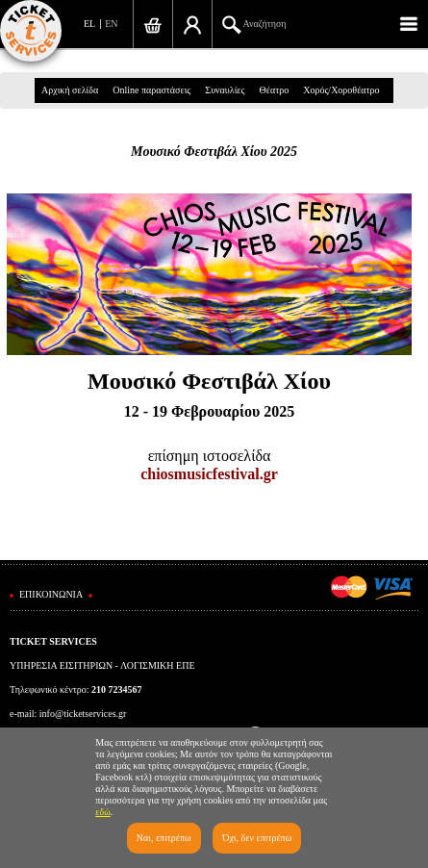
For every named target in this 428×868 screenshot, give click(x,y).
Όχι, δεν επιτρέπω (257, 838)
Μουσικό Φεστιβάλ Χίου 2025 (214, 152)
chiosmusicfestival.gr (209, 474)
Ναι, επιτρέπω (164, 838)
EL (89, 24)
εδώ (103, 812)
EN (111, 24)
